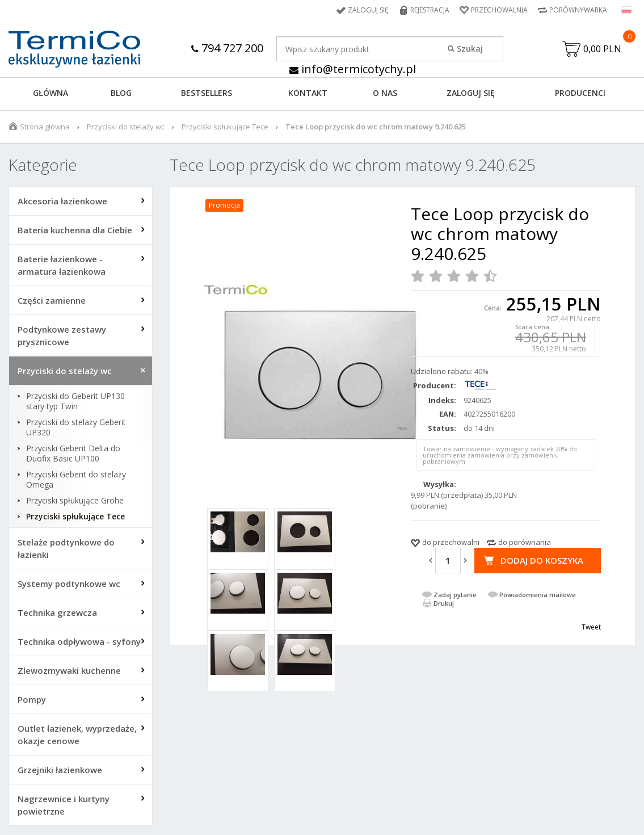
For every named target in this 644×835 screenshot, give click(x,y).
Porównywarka (578, 10)
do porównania (525, 542)
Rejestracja (430, 10)
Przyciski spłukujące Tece (225, 127)
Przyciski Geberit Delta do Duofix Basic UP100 (73, 454)
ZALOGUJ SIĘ (471, 93)
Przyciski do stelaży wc (126, 127)
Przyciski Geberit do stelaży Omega (76, 480)
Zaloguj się (368, 10)
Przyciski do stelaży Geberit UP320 (76, 427)
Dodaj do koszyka (542, 560)
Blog (121, 93)
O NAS (385, 93)
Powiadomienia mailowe (538, 595)
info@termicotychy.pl (353, 69)
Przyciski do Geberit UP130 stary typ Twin (75, 401)
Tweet (591, 627)
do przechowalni (451, 542)
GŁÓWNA (50, 93)
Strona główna (45, 127)
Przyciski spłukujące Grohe (75, 501)
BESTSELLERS (207, 93)
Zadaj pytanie (455, 595)
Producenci (580, 93)
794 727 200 (227, 48)
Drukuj (444, 603)
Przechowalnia (499, 10)
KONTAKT (308, 93)
